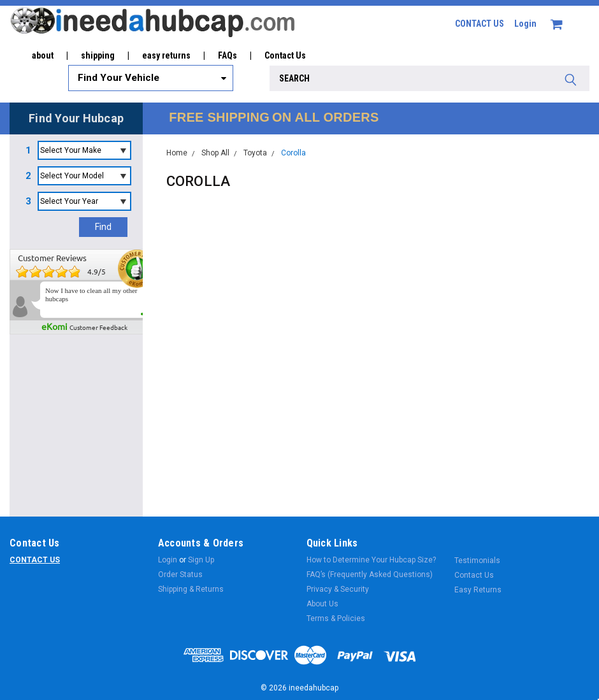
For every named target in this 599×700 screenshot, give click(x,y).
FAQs (227, 55)
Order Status (180, 575)
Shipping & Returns (191, 589)
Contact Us (285, 55)
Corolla (293, 153)
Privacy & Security (338, 589)
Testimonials (477, 561)
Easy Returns (478, 590)
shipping (98, 55)
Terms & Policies (336, 618)
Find (103, 227)
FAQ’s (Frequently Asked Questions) (370, 575)
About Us (322, 604)
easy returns (166, 55)
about (43, 55)
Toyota (255, 153)
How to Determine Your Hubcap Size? (371, 560)
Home (177, 153)
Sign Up (201, 560)
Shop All (215, 153)
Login (525, 24)
